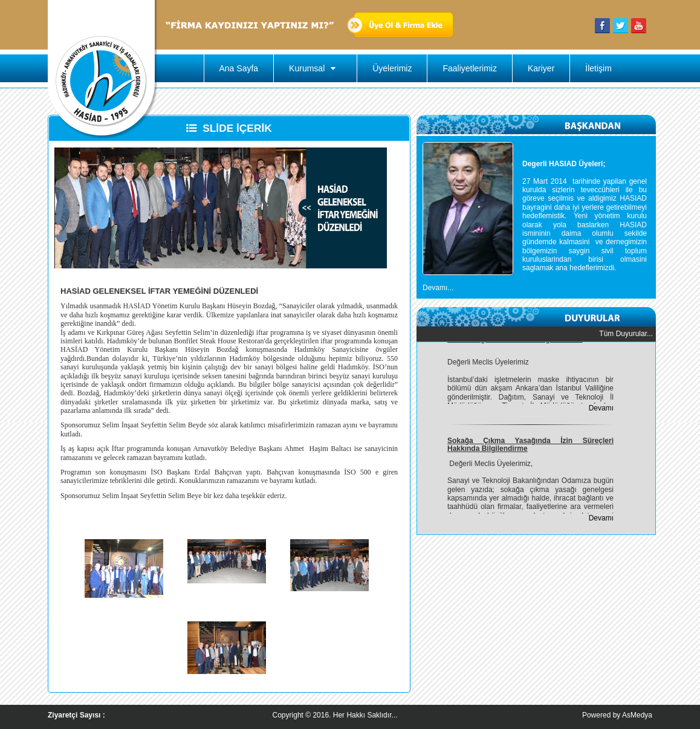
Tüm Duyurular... (626, 334)
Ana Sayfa (239, 68)
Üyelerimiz (392, 68)
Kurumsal (315, 68)
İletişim (598, 68)
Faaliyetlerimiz (469, 68)
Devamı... (438, 288)
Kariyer (541, 68)
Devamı (601, 409)
